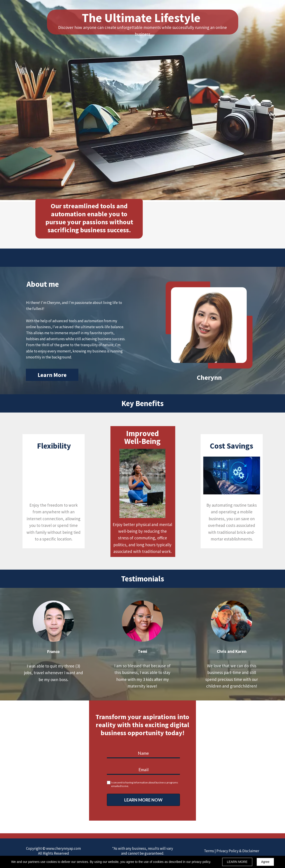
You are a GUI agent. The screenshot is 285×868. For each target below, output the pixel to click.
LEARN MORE (237, 862)
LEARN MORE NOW (143, 800)
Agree (265, 862)
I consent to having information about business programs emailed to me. (145, 784)
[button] (52, 375)
